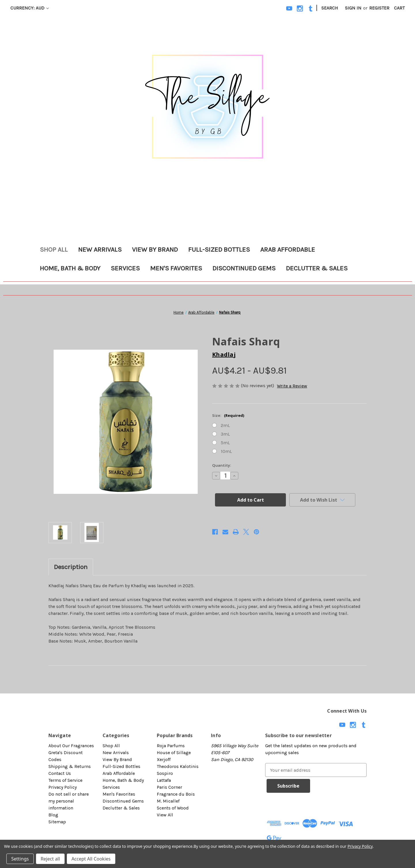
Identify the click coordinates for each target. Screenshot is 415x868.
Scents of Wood (173, 808)
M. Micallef (168, 801)
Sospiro (165, 773)
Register (379, 8)
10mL (226, 451)
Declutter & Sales (317, 268)
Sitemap (57, 822)
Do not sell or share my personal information (69, 801)
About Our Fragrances (71, 746)
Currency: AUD (30, 8)
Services (125, 268)
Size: (228, 415)
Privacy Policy (63, 787)
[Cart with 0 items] (399, 8)
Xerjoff (164, 759)
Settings (20, 859)
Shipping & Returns (70, 766)
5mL (225, 443)
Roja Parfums (171, 746)
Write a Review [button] (292, 386)
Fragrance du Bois (176, 794)
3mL (225, 434)
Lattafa (164, 780)
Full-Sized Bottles (219, 250)
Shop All (54, 250)
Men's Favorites (176, 268)
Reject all (50, 859)
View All (165, 815)
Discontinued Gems (244, 268)
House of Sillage (174, 753)
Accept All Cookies (91, 859)
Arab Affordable (288, 250)
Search (330, 8)
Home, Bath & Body (70, 268)
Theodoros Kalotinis (178, 766)
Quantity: (222, 465)
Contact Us (60, 773)
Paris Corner (169, 787)
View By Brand (155, 250)
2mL (225, 425)
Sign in (353, 8)
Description (71, 567)
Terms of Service (65, 780)
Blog (53, 815)
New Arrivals (100, 250)
